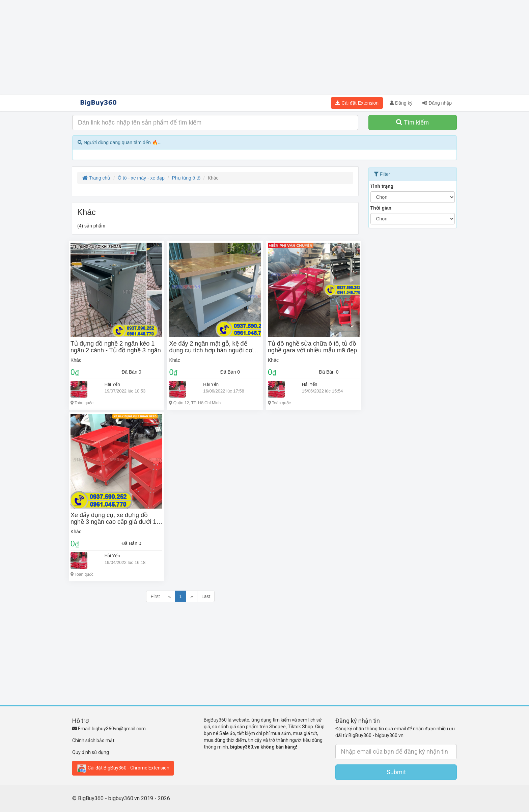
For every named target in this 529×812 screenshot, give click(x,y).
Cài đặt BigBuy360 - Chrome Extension (123, 768)
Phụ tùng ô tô (186, 178)
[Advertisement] (264, 47)
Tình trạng (382, 186)
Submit (396, 772)
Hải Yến (112, 384)
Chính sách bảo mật (93, 740)
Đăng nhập (437, 103)
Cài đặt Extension (357, 103)
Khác (76, 360)
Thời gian (381, 208)
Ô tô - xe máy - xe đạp (141, 178)
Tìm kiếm (412, 123)
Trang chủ (96, 178)
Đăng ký (401, 103)
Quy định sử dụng (91, 752)
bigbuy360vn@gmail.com (119, 729)
